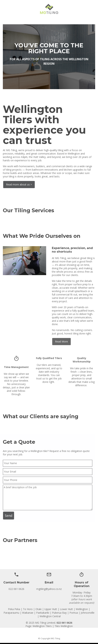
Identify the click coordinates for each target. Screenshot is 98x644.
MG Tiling (56, 638)
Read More (61, 341)
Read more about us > (19, 184)
